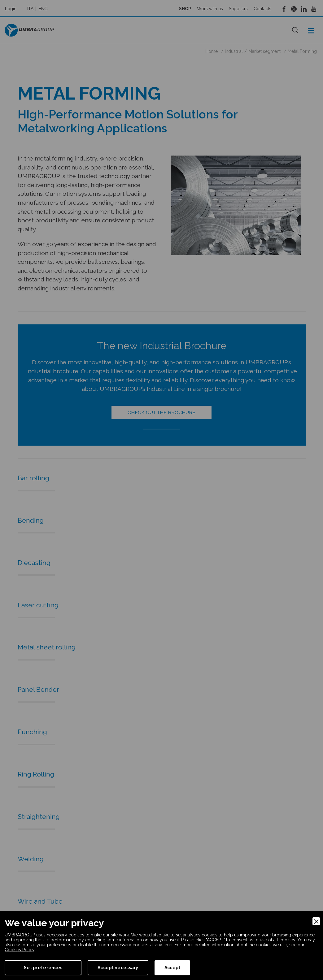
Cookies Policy (20, 950)
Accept (172, 968)
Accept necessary (118, 968)
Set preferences (43, 968)
